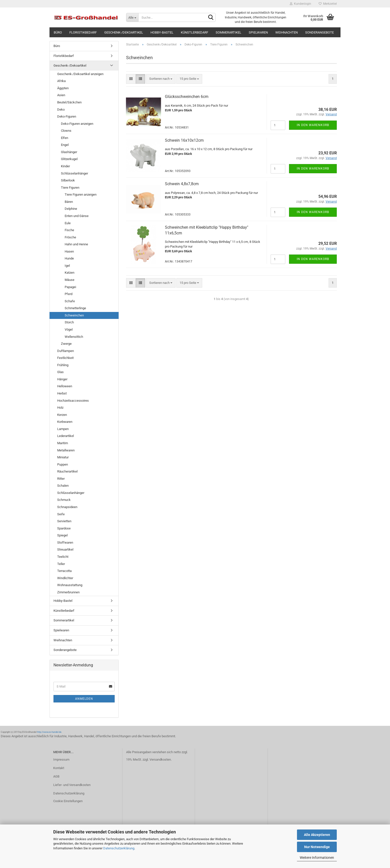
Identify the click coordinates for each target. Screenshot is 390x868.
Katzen (70, 273)
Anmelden (84, 699)
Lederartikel (66, 436)
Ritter (61, 479)
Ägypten (63, 88)
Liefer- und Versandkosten (72, 785)
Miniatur (63, 457)
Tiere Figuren (70, 188)
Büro (58, 32)
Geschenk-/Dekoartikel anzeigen (80, 74)
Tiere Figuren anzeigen (81, 195)
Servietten (64, 521)
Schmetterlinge (75, 308)
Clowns (66, 131)
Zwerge (66, 344)
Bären (69, 202)
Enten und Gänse (77, 216)
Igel (67, 266)
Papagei (70, 287)
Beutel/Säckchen (69, 102)
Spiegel (62, 535)
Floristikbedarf (83, 32)
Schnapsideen (67, 507)
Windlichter (65, 578)
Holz (60, 408)
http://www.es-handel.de (49, 732)
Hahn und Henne (76, 244)
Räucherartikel (67, 471)
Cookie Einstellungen (68, 801)
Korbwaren (65, 422)
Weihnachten (287, 32)
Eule (68, 223)
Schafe (70, 301)
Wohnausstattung (70, 585)
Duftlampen (66, 351)
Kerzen (62, 415)
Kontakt (59, 768)
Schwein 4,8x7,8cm (182, 184)
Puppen (63, 464)
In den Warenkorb (313, 125)
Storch (69, 322)
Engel (65, 145)
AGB (56, 776)
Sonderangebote (319, 32)
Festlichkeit (65, 358)
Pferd (69, 294)
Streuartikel (65, 549)
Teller (61, 564)
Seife (61, 514)
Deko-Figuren (67, 116)
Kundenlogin (300, 4)
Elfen (65, 138)
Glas (60, 372)
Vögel (69, 329)
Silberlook (68, 180)
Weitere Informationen (317, 858)
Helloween (65, 386)
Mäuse (70, 280)
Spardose (64, 528)
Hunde (69, 258)
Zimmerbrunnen (68, 592)
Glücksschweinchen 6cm (187, 97)
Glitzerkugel (69, 159)
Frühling (63, 365)
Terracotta (64, 571)
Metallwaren (66, 450)
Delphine (71, 209)
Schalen (63, 486)
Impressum (61, 759)
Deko (61, 109)
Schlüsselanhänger (74, 173)
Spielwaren (258, 32)
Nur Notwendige (317, 847)
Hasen (69, 251)
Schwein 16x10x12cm (184, 140)
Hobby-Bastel (162, 32)
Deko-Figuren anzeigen (77, 124)
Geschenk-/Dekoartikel (124, 32)
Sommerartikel (228, 32)
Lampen (63, 429)
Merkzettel (328, 4)
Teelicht (63, 557)
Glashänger (69, 152)
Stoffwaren (65, 542)
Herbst (62, 393)
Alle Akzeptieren (317, 835)
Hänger (62, 379)
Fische (69, 230)
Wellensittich (74, 337)
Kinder (65, 166)
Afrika (61, 81)
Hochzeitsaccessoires (73, 401)
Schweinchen (74, 315)
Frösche (70, 237)
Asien (61, 95)
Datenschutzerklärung (119, 848)
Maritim (63, 443)
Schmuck (64, 500)
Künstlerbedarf (195, 32)
